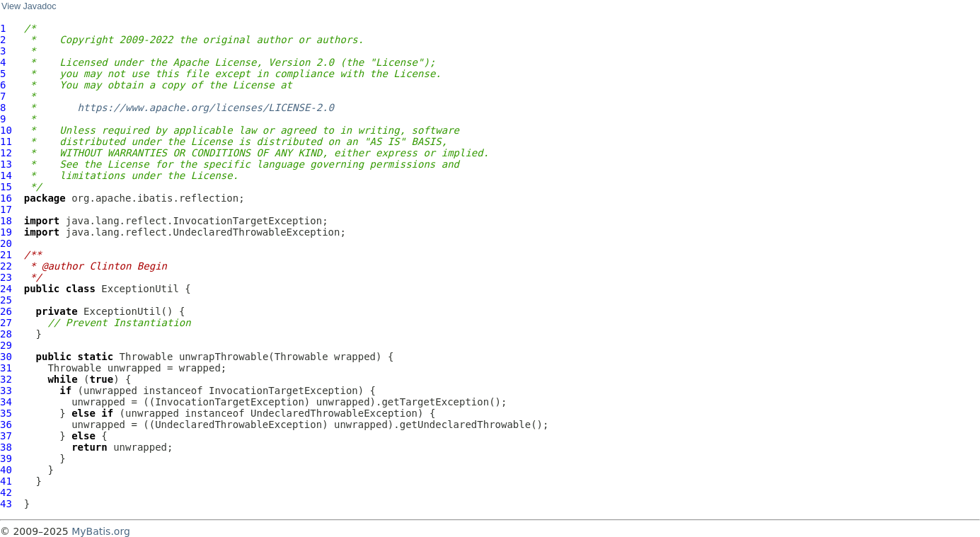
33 (6, 391)
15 (6, 187)
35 (6, 413)
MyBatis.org (101, 531)
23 (6, 277)
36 (6, 425)
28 (6, 334)
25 (6, 300)
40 (6, 470)
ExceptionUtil (140, 289)
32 (6, 379)
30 (6, 357)
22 (6, 266)
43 (6, 504)
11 (6, 142)
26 (6, 311)
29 (6, 345)
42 (6, 492)
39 (6, 458)
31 (6, 368)
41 (6, 481)
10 (6, 130)
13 (6, 164)
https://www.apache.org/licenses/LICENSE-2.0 (206, 108)
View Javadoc (29, 6)
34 (6, 402)
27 (6, 323)
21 (6, 255)
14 (6, 175)
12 (6, 153)
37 (6, 436)
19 (6, 232)
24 (6, 289)
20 (6, 243)
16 (6, 198)
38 (6, 447)
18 (6, 221)
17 (6, 209)
